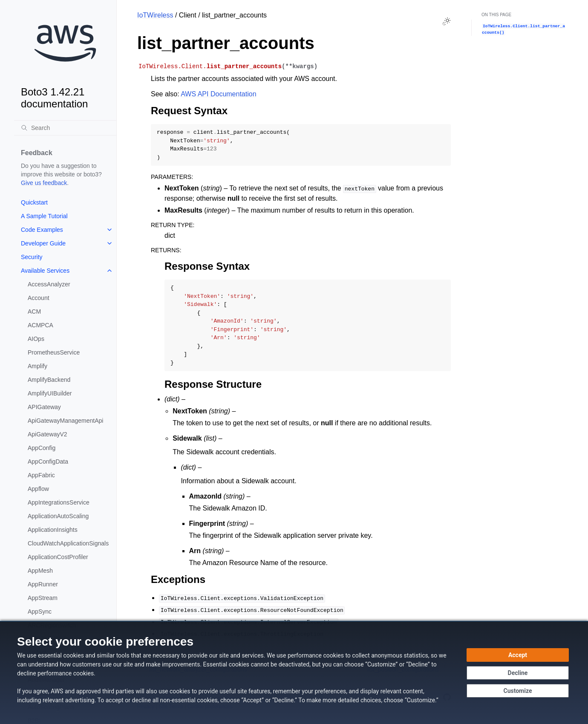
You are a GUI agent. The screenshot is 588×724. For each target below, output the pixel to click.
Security (32, 257)
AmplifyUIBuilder (50, 393)
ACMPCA (40, 325)
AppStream (43, 598)
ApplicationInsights (53, 530)
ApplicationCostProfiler (58, 557)
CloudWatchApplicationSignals (68, 543)
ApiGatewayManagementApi (65, 421)
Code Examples (42, 230)
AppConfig (42, 448)
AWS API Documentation (218, 94)
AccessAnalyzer (49, 284)
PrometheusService (54, 352)
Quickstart (34, 202)
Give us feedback (44, 183)
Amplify (37, 366)
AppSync (40, 612)
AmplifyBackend (49, 380)
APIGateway (44, 407)
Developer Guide (43, 243)
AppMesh (40, 571)
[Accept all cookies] (518, 655)
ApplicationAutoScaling (58, 516)
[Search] (65, 128)
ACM (34, 312)
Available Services (45, 271)
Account (39, 298)
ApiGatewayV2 (48, 434)
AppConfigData (48, 462)
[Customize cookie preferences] (518, 691)
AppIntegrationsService (59, 502)
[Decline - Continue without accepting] (518, 673)
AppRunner (43, 584)
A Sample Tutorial (44, 216)
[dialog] (294, 672)
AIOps (36, 339)
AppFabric (41, 475)
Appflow (38, 489)
